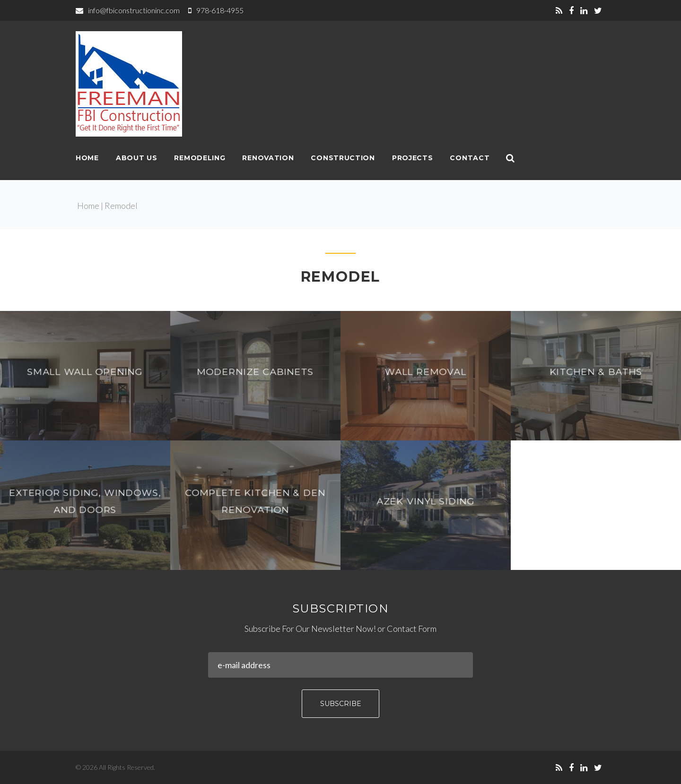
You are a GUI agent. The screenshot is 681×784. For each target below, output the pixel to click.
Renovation (268, 158)
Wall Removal (426, 372)
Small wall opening (85, 372)
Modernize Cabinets (255, 372)
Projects (413, 158)
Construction (343, 158)
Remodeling (200, 158)
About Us (137, 158)
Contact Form (412, 629)
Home (87, 158)
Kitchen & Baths (596, 372)
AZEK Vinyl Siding (426, 501)
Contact (470, 158)
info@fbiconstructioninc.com (134, 10)
